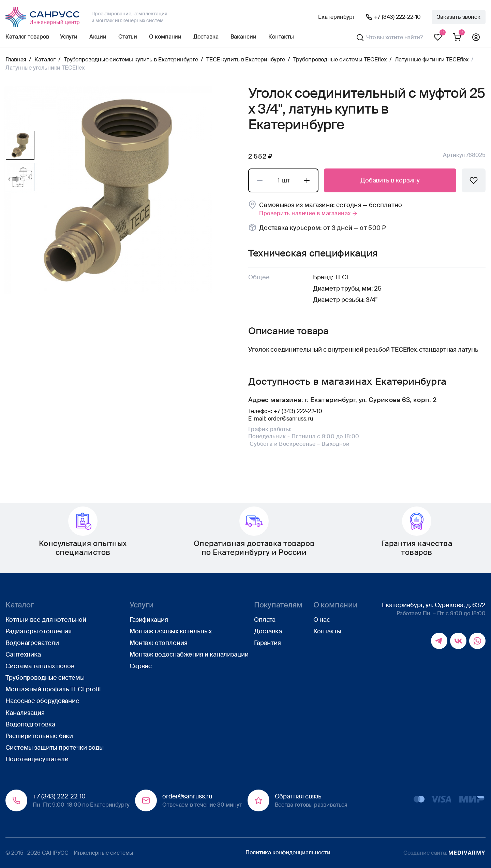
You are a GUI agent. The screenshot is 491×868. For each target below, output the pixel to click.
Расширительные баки (39, 736)
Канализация (25, 713)
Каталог (45, 60)
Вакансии (243, 37)
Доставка (206, 37)
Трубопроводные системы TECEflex (340, 60)
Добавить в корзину (390, 180)
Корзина (457, 38)
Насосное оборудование (42, 701)
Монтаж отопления (159, 643)
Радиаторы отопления (39, 631)
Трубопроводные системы (45, 678)
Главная (16, 60)
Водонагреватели (32, 643)
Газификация (149, 620)
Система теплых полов (40, 666)
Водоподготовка (30, 724)
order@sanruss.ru (291, 419)
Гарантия (267, 643)
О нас (322, 620)
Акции (98, 37)
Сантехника (23, 654)
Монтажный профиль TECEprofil (53, 689)
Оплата (265, 620)
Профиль (476, 38)
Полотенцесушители (37, 759)
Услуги (69, 37)
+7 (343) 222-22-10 (397, 17)
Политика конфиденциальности (288, 852)
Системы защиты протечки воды (54, 748)
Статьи (128, 37)
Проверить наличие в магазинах (309, 213)
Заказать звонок (459, 17)
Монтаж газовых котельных (171, 631)
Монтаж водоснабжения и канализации (189, 654)
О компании (165, 37)
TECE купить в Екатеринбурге (246, 60)
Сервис (141, 666)
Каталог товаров (27, 37)
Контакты (281, 37)
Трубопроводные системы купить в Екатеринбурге (131, 60)
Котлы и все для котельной (46, 620)
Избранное (438, 38)
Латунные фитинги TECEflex (432, 60)
